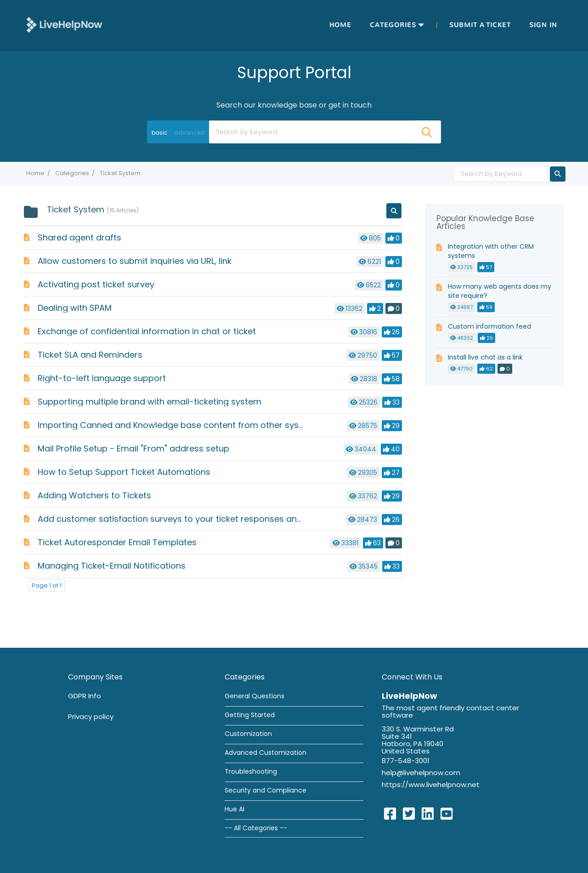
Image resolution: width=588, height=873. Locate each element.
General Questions (254, 696)
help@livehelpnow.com (421, 773)
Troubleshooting (251, 771)
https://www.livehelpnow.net (431, 785)
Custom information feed (489, 326)
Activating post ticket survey (96, 284)
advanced (189, 133)
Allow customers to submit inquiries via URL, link (135, 261)
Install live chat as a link (485, 357)
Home (340, 25)
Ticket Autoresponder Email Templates (117, 542)
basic (160, 133)
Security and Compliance (266, 790)
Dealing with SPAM (75, 308)
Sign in (543, 25)
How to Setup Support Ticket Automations (124, 472)
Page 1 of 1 (47, 585)
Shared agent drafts (79, 237)
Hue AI (235, 809)
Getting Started (250, 715)
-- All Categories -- (256, 828)
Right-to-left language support (102, 378)
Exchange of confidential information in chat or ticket (147, 331)
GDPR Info (85, 696)
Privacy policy (91, 716)
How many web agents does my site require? (500, 291)
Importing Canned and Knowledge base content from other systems (179, 425)
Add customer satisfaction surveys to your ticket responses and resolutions (194, 519)
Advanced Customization (266, 753)
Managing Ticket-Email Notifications (112, 566)
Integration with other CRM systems (491, 251)
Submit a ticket (480, 25)
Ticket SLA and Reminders (90, 355)
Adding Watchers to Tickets (94, 495)
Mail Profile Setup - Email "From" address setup (133, 448)
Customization (248, 734)
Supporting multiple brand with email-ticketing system (150, 402)
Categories (393, 25)
